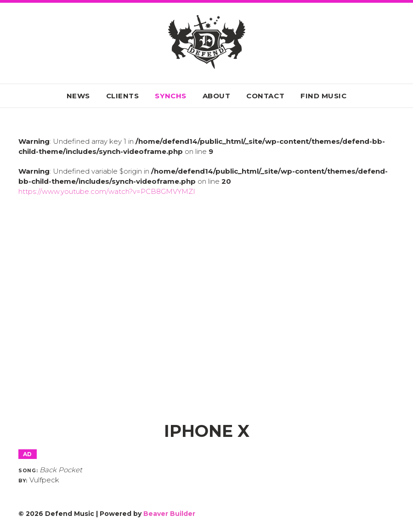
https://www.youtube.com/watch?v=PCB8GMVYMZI (107, 191)
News (78, 96)
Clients (123, 96)
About (217, 96)
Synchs (170, 96)
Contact (265, 96)
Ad (28, 454)
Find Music (323, 96)
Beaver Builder (169, 514)
